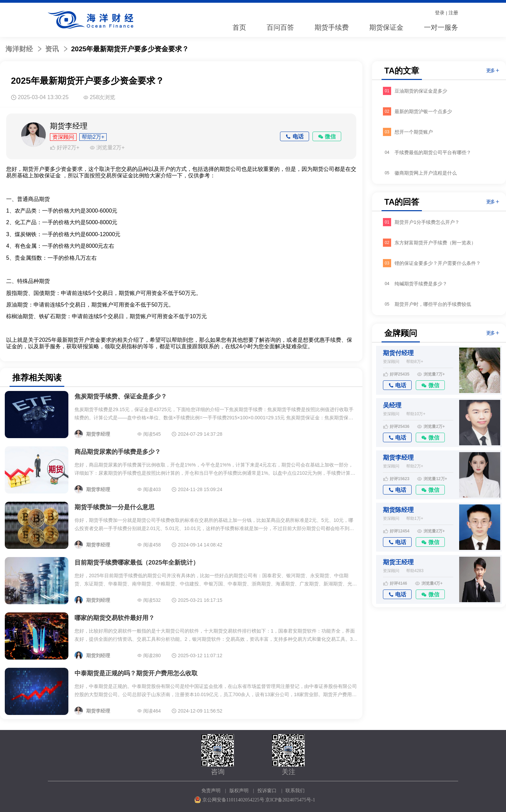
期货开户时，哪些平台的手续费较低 (433, 304)
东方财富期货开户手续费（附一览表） (435, 243)
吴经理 (392, 405)
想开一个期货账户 (414, 132)
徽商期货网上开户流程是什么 (426, 173)
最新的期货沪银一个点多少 (423, 111)
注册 (453, 13)
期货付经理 (398, 353)
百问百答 (280, 27)
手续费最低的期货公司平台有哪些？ (433, 152)
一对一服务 (441, 27)
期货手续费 (332, 27)
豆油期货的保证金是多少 (421, 91)
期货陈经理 (398, 510)
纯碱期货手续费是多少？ (421, 284)
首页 (239, 27)
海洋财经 (19, 49)
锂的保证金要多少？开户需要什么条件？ (438, 263)
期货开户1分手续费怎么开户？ (427, 222)
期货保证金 (386, 27)
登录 (440, 13)
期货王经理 (398, 562)
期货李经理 (398, 458)
